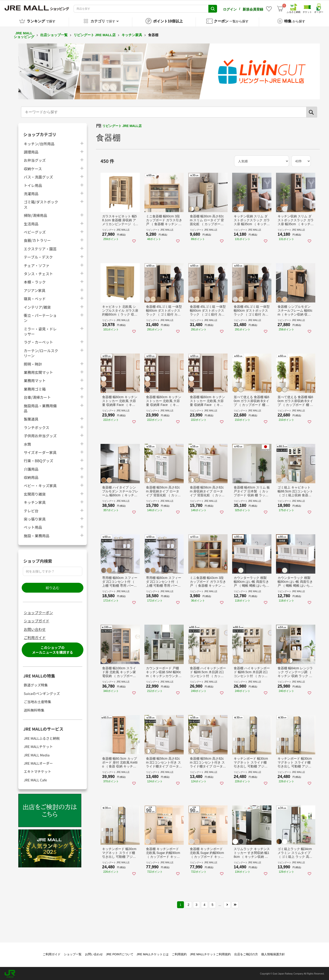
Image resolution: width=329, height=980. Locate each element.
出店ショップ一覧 (54, 34)
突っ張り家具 (35, 518)
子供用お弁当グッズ (40, 435)
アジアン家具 (35, 290)
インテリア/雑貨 (37, 306)
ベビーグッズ (35, 231)
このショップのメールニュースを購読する (52, 649)
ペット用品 (33, 527)
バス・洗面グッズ (38, 176)
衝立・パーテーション (40, 317)
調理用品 (31, 151)
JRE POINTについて (120, 954)
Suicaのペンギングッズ (42, 693)
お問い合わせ (35, 629)
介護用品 (31, 468)
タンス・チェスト (38, 273)
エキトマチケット (37, 771)
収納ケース (33, 168)
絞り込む (53, 587)
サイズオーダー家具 (40, 452)
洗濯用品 (31, 193)
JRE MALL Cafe (35, 779)
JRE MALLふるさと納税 (42, 738)
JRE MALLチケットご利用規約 (210, 954)
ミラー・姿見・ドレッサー (40, 331)
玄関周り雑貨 (35, 493)
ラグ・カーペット (38, 342)
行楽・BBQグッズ (38, 460)
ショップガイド (37, 620)
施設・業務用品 (37, 535)
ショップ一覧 (73, 954)
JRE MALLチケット (38, 746)
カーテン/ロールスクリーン (41, 352)
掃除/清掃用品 (35, 215)
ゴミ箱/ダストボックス (41, 204)
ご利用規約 (179, 954)
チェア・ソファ (37, 265)
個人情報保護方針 (273, 954)
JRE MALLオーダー (38, 763)
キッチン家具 (132, 34)
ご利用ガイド (35, 637)
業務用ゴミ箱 (35, 388)
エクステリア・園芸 (40, 248)
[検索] (312, 111)
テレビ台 (31, 510)
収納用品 (31, 477)
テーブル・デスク (38, 256)
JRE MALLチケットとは (153, 954)
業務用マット (35, 380)
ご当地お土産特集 (37, 701)
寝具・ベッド (35, 298)
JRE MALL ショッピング (24, 34)
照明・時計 (33, 363)
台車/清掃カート (37, 396)
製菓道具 (31, 418)
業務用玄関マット (38, 371)
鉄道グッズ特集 (36, 684)
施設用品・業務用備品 (40, 408)
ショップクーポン (38, 612)
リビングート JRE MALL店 (95, 34)
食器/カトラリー (37, 240)
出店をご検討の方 (246, 954)
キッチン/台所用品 (39, 143)
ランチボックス (37, 427)
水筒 (27, 443)
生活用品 (31, 223)
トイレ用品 (33, 185)
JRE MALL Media (37, 754)
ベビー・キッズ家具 (40, 485)
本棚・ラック (35, 281)
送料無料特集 (34, 709)
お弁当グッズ (35, 160)
